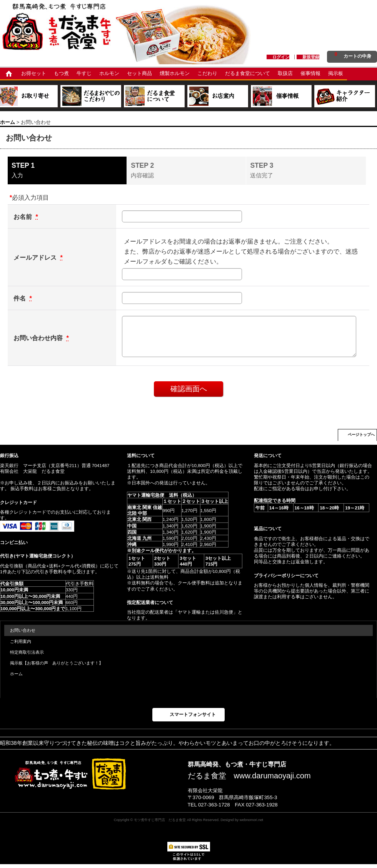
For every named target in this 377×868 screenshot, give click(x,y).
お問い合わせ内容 (39, 338)
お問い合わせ (23, 630)
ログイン (281, 57)
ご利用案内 (21, 641)
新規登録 (311, 57)
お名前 (24, 217)
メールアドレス (36, 257)
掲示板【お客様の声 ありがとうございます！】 (57, 663)
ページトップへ (361, 435)
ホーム (16, 674)
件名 (21, 298)
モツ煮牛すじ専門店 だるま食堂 (160, 820)
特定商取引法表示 (27, 652)
